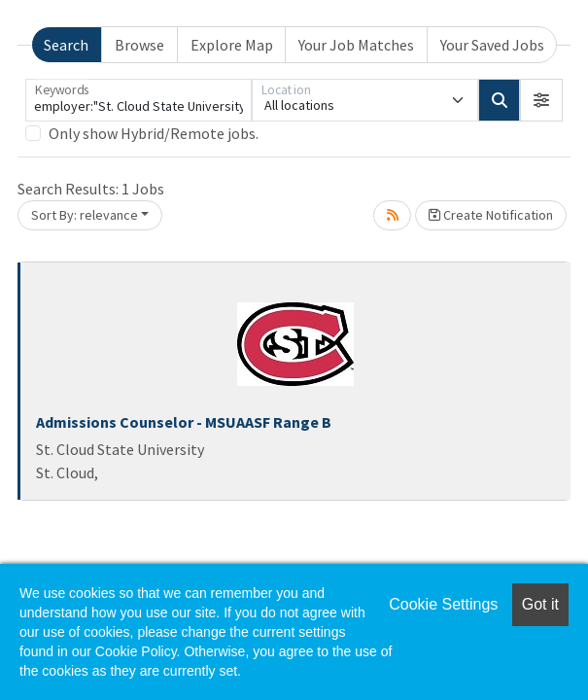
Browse (139, 45)
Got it (540, 604)
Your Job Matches (356, 45)
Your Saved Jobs (492, 45)
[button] (541, 100)
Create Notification (491, 215)
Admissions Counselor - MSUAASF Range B (184, 422)
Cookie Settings (443, 604)
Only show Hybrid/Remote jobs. (154, 133)
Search (66, 45)
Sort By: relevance (85, 215)
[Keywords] (138, 100)
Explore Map (232, 45)
